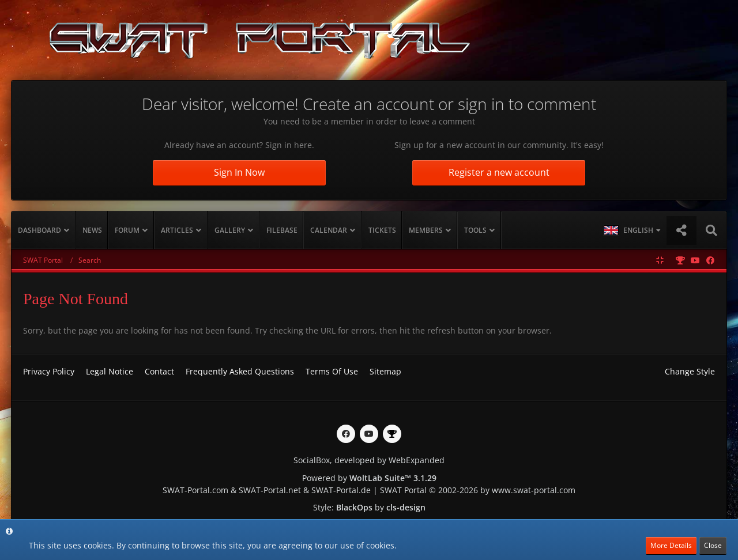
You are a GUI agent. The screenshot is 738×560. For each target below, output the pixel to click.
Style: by (369, 507)
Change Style (690, 371)
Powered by (369, 478)
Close (713, 545)
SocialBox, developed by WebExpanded (369, 460)
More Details (671, 545)
